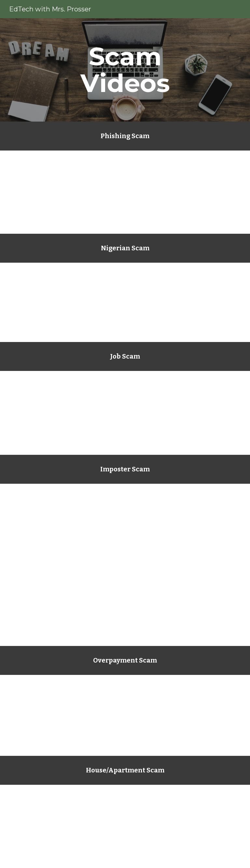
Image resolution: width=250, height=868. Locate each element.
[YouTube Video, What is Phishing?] (125, 192)
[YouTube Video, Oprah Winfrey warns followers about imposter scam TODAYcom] (125, 605)
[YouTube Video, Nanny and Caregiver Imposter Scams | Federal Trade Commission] (125, 413)
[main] (125, 70)
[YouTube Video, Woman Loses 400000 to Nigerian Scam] (125, 302)
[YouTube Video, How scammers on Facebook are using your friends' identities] (125, 524)
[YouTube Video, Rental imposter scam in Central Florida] (125, 826)
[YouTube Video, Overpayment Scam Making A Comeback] (125, 715)
